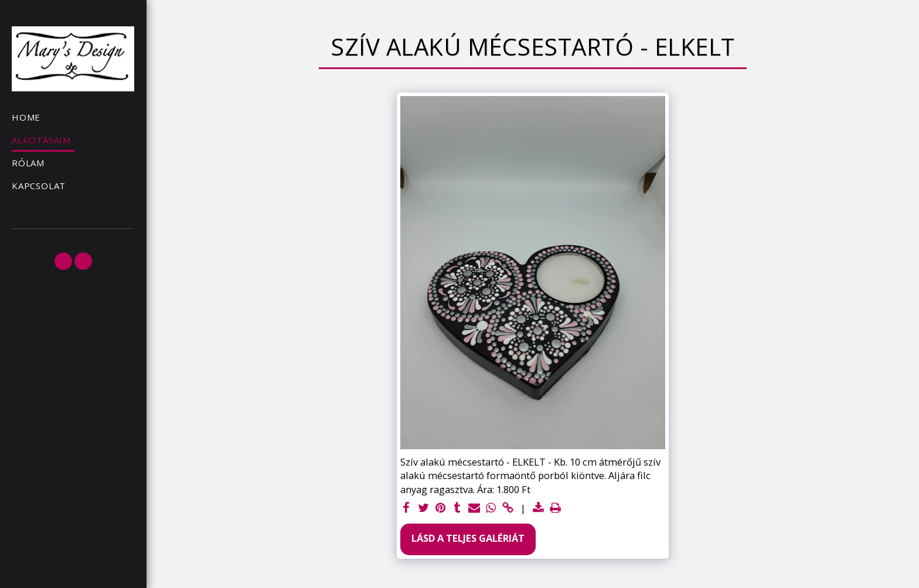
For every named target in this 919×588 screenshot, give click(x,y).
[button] (63, 261)
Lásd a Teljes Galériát (468, 538)
